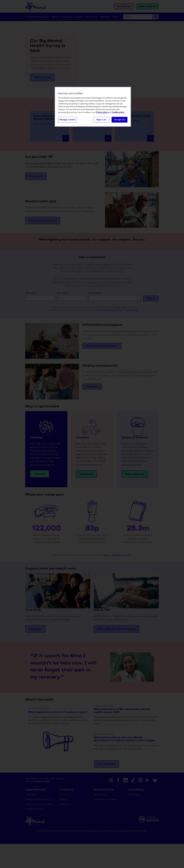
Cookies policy (118, 112)
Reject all (101, 120)
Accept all (119, 120)
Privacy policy (102, 112)
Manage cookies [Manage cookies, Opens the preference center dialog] (67, 120)
